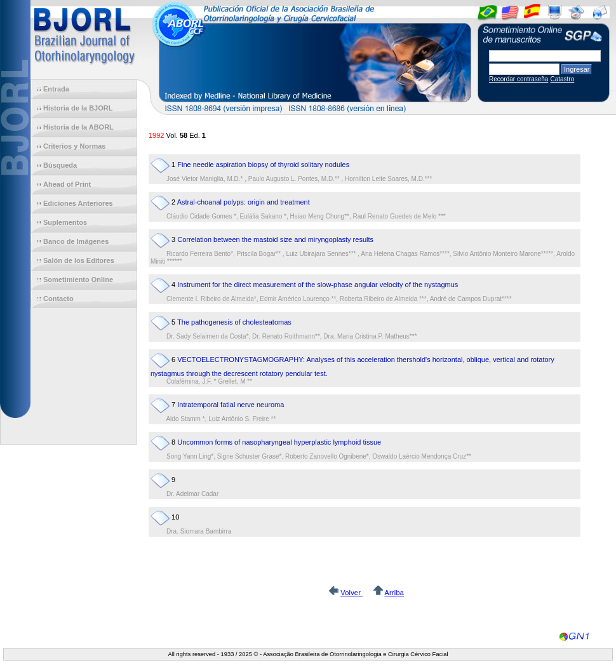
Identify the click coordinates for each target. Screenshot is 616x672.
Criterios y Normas (74, 146)
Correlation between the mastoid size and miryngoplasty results (275, 239)
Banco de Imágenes (76, 241)
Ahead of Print (67, 184)
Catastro (562, 79)
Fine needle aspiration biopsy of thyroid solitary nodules (263, 165)
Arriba (394, 593)
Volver (352, 593)
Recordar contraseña (519, 79)
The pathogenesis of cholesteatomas (234, 322)
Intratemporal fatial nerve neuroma (231, 405)
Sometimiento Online (78, 279)
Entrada (56, 89)
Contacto (58, 299)
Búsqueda (60, 165)
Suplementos (65, 222)
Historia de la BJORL (78, 108)
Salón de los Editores (79, 260)
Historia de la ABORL (78, 127)
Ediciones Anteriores (78, 203)
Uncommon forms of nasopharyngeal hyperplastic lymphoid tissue (279, 442)
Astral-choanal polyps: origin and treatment (244, 202)
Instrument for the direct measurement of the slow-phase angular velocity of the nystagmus (318, 285)
